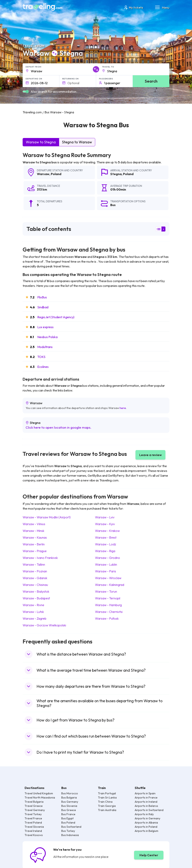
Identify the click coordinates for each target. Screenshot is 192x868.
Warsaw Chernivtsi (109, 612)
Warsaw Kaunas (35, 537)
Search (151, 81)
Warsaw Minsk (33, 531)
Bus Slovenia (69, 806)
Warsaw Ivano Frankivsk (40, 558)
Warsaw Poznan (35, 571)
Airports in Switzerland (149, 810)
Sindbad (43, 307)
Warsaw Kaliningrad (110, 585)
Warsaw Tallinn (34, 564)
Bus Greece (69, 810)
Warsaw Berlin (34, 544)
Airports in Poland (146, 827)
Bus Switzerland (71, 827)
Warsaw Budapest (36, 598)
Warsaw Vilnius (34, 524)
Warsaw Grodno (108, 558)
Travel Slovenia (34, 827)
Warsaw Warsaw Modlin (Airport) (47, 517)
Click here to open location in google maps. (59, 427)
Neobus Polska (47, 337)
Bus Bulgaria (69, 798)
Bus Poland (68, 823)
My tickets (133, 7)
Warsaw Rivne (33, 605)
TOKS (41, 357)
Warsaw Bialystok (36, 591)
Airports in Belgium (146, 831)
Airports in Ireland (146, 802)
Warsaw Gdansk (35, 578)
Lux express (45, 327)
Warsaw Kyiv (105, 524)
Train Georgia (107, 806)
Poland (56, 174)
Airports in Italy (144, 814)
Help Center (149, 855)
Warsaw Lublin (106, 564)
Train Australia (107, 810)
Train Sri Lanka (107, 798)
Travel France (33, 818)
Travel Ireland (33, 831)
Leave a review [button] (150, 455)
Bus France (68, 814)
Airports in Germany (147, 818)
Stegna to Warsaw (77, 142)
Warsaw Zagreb (35, 618)
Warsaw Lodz (106, 544)
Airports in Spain (145, 793)
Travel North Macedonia (40, 798)
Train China (105, 802)
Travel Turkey (33, 814)
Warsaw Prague (35, 551)
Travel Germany (35, 810)
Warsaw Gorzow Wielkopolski (44, 625)
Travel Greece (34, 806)
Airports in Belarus (146, 806)
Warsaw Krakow (107, 531)
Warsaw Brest (106, 537)
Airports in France (146, 798)
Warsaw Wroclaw (108, 578)
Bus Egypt (67, 818)
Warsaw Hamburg (108, 605)
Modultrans (45, 347)
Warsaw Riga (105, 551)
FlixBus (42, 297)
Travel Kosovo (34, 835)
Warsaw (43, 174)
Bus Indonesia (70, 835)
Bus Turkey (68, 831)
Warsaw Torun (106, 591)
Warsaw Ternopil (108, 598)
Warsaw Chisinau (35, 585)
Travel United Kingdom (39, 793)
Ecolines (43, 367)
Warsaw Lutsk (33, 612)
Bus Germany (70, 802)
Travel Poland (33, 823)
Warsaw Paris (106, 571)
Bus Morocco (70, 793)
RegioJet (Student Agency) (56, 317)
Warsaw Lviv (105, 517)
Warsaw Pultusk (107, 618)
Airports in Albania (146, 823)
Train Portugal (107, 793)
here (123, 408)
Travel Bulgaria (34, 802)
